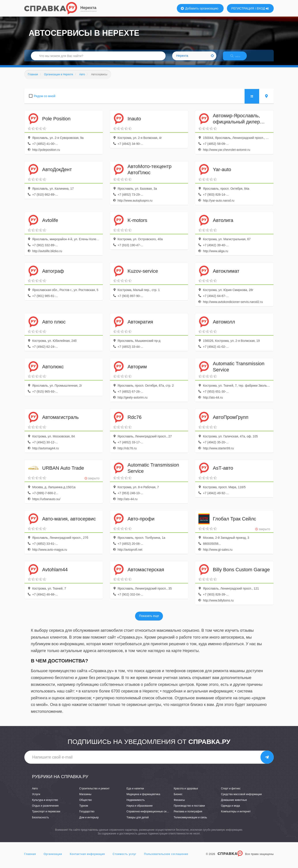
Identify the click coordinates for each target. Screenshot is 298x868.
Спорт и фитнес (231, 792)
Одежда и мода (230, 810)
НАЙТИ (238, 58)
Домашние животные (234, 804)
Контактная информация (87, 858)
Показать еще (149, 620)
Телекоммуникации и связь (190, 821)
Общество (86, 804)
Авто (35, 792)
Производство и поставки (189, 810)
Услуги (36, 798)
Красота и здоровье (186, 792)
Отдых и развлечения (45, 810)
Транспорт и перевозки (46, 815)
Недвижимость (136, 804)
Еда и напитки (135, 792)
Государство (87, 815)
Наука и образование (140, 810)
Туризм (84, 810)
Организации (53, 858)
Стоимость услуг (124, 858)
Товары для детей (138, 821)
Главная (30, 858)
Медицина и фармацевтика (143, 798)
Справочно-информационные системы (150, 815)
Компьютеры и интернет (236, 815)
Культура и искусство (45, 804)
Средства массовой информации (241, 798)
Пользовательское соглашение (166, 858)
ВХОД (263, 8)
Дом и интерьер (89, 821)
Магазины (85, 798)
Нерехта (88, 8)
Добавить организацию (200, 8)
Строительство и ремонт (94, 792)
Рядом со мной (45, 100)
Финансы (179, 804)
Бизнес (178, 798)
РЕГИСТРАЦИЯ (243, 8)
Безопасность (41, 821)
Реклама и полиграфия (188, 815)
